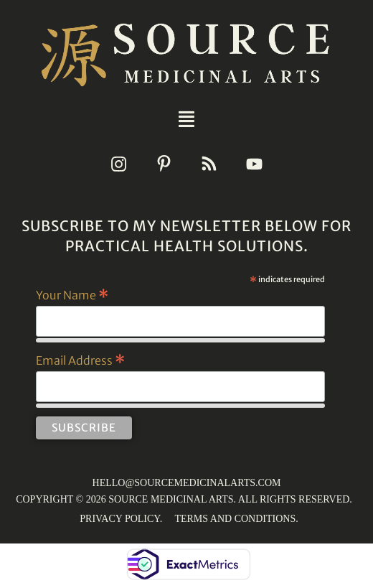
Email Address (80, 360)
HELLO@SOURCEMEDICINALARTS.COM (187, 483)
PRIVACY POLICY (119, 519)
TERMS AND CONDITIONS (235, 519)
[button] (186, 119)
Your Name (72, 294)
